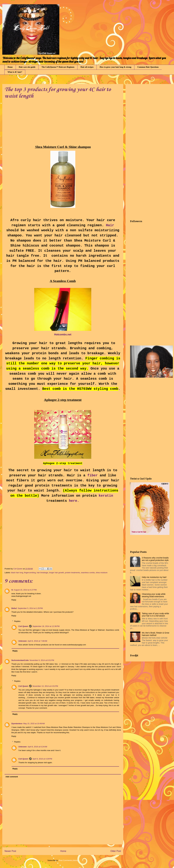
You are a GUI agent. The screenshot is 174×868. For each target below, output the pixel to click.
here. (74, 501)
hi (12, 590)
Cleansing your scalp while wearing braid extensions (154, 595)
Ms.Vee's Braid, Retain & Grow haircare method (156, 634)
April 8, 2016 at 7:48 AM (37, 641)
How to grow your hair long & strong (116, 67)
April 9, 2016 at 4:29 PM (42, 759)
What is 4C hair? (15, 72)
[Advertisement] (29, 124)
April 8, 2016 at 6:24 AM (37, 747)
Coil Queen (23, 626)
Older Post (116, 851)
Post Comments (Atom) (68, 860)
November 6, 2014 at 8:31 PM (42, 660)
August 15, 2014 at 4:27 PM (25, 590)
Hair (110, 225)
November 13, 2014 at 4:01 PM (45, 686)
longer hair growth (56, 573)
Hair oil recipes (87, 67)
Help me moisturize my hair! (154, 577)
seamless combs (88, 573)
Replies (17, 621)
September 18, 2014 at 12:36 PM (46, 626)
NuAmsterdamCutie (20, 660)
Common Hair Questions (148, 67)
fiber (93, 475)
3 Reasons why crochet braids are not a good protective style (155, 559)
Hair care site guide (27, 67)
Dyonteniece (17, 724)
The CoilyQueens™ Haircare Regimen (58, 67)
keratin (106, 496)
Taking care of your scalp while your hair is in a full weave (156, 615)
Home (10, 67)
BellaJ (14, 608)
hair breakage (43, 573)
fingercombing (30, 573)
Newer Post (10, 851)
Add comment (12, 777)
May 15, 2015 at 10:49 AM (34, 724)
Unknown (23, 641)
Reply (14, 600)
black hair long (17, 573)
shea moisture (102, 573)
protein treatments (73, 573)
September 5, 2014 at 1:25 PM (30, 608)
